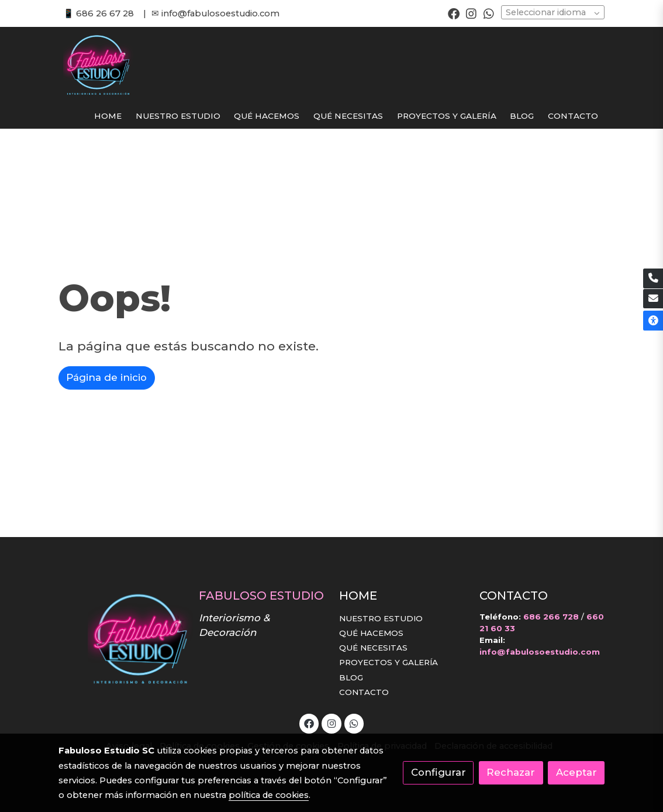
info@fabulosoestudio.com (540, 652)
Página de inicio (106, 377)
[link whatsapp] (489, 13)
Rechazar (511, 772)
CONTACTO (364, 692)
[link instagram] (471, 13)
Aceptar (576, 772)
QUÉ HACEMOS (371, 633)
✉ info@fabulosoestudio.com (215, 13)
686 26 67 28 (105, 13)
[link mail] (653, 299)
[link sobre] (121, 639)
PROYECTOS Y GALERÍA (389, 662)
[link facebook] (454, 13)
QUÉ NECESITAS (373, 648)
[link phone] (653, 278)
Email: (492, 640)
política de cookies (269, 795)
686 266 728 (551, 617)
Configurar (438, 772)
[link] (98, 65)
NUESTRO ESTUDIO (381, 618)
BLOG (351, 677)
